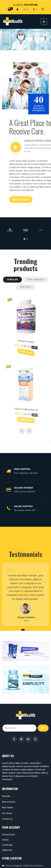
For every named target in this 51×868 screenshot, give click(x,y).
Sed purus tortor (25, 342)
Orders (5, 840)
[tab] (12, 280)
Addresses (7, 850)
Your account (11, 827)
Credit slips (7, 845)
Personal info (8, 835)
